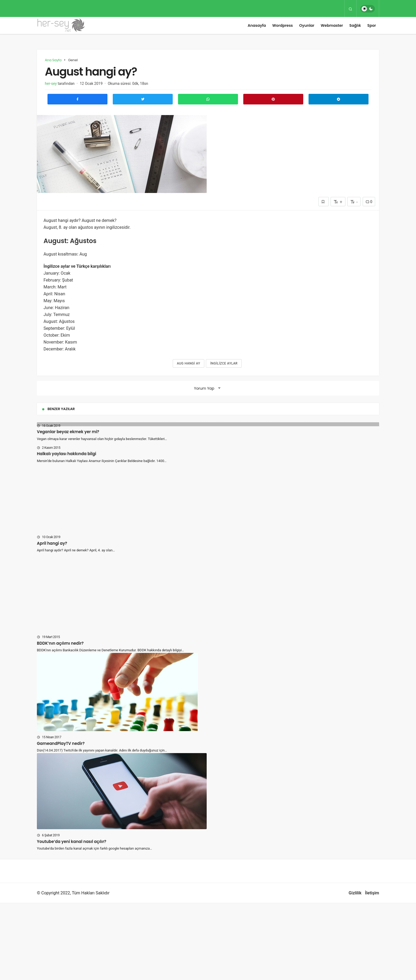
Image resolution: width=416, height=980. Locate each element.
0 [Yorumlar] (369, 202)
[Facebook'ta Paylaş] (77, 99)
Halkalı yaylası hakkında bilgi (67, 454)
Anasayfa (257, 25)
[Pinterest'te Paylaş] (273, 99)
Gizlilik (355, 893)
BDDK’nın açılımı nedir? (60, 643)
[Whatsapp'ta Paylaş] (208, 99)
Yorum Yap (204, 388)
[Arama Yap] (350, 9)
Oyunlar (307, 25)
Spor (372, 25)
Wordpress (282, 25)
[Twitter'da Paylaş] (143, 99)
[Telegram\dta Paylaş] (339, 99)
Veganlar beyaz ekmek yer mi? (68, 432)
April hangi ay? (52, 543)
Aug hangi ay (189, 363)
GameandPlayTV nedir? (61, 743)
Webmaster (332, 25)
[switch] (368, 9)
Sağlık (355, 25)
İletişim (372, 893)
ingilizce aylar (224, 363)
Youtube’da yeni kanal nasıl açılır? (72, 841)
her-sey (51, 84)
